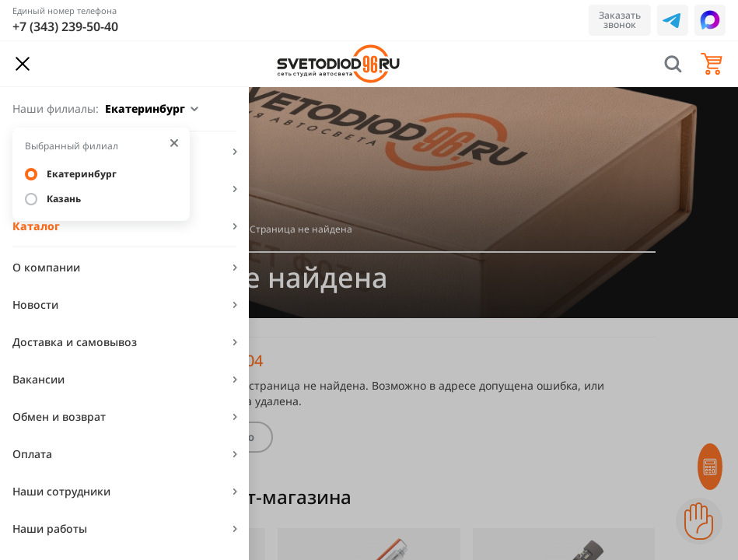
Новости (35, 304)
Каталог (36, 226)
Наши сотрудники (61, 491)
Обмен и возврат (59, 416)
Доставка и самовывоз (75, 342)
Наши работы (50, 528)
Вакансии (38, 379)
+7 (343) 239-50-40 (65, 26)
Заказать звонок (620, 20)
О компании (46, 267)
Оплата (32, 454)
